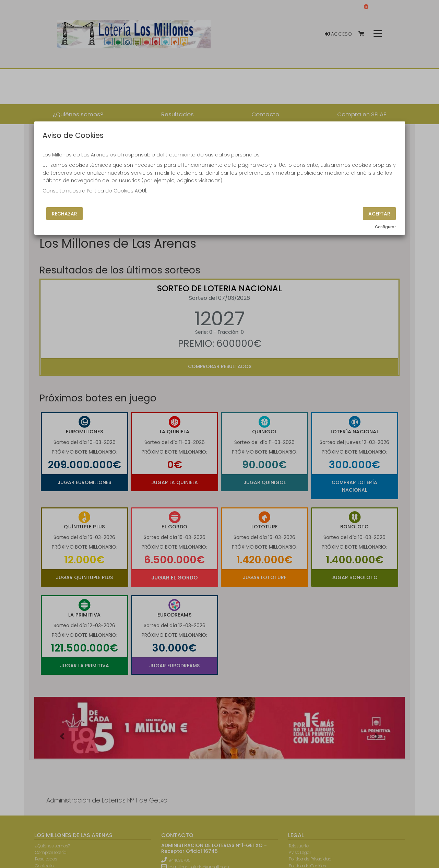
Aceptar (379, 213)
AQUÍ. (141, 191)
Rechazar (64, 213)
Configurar (385, 227)
